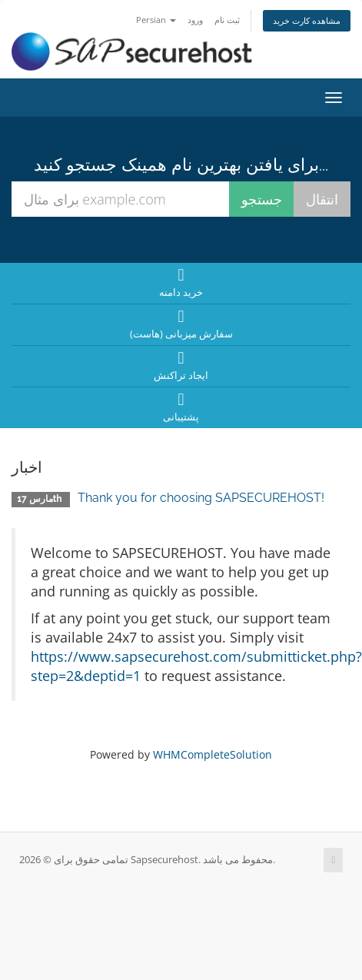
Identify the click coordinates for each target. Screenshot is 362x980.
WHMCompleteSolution (213, 754)
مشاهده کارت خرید (307, 20)
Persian (156, 20)
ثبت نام (227, 20)
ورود (195, 20)
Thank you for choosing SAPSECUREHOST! (201, 498)
